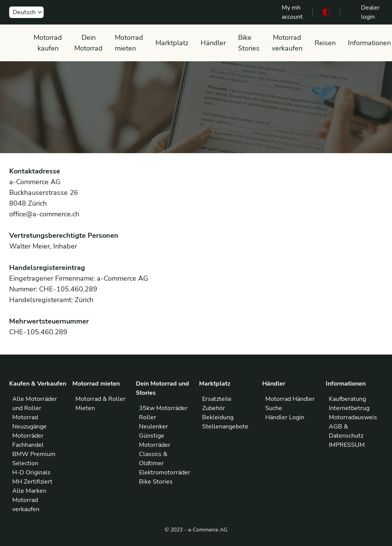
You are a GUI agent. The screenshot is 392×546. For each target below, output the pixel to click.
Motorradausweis (353, 417)
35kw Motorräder (163, 408)
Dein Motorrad (88, 43)
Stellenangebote (225, 427)
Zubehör (214, 408)
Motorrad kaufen (48, 43)
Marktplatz (172, 43)
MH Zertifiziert (32, 482)
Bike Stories (249, 43)
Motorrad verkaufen (287, 43)
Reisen (325, 43)
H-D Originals (31, 472)
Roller (148, 417)
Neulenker (154, 427)
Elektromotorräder (165, 472)
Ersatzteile (217, 399)
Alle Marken (29, 491)
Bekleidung (218, 417)
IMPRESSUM (347, 445)
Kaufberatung (347, 399)
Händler (213, 43)
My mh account (292, 12)
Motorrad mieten (129, 43)
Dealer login (370, 12)
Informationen (369, 43)
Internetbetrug (349, 408)
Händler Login (285, 417)
